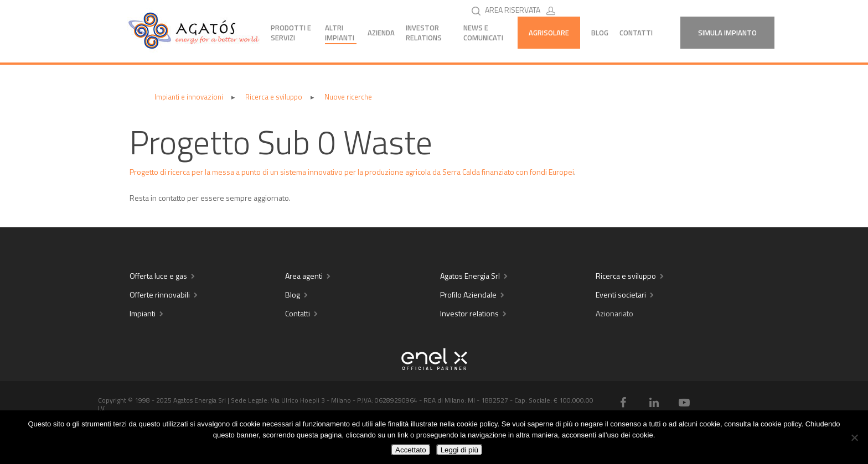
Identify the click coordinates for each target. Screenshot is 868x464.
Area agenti (304, 276)
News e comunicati (483, 33)
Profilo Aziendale (468, 294)
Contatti (636, 33)
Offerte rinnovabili (160, 294)
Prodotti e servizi (291, 33)
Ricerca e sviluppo (626, 276)
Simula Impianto (727, 33)
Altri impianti (340, 33)
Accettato (411, 450)
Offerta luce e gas (158, 276)
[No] (854, 437)
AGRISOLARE (549, 33)
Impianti (143, 313)
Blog (600, 33)
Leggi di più (459, 450)
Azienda (381, 33)
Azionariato (614, 313)
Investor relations (469, 313)
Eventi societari (621, 294)
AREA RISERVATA (522, 10)
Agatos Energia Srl (470, 276)
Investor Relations (424, 33)
